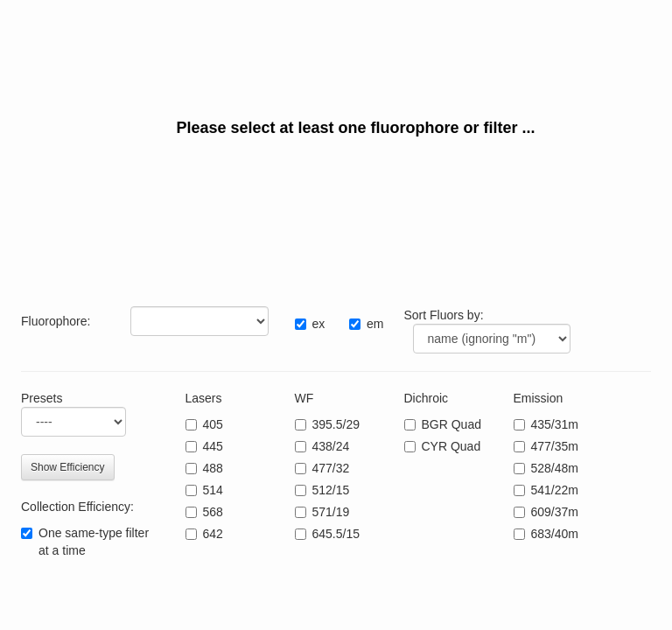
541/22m (555, 490)
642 (213, 534)
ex (319, 324)
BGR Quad (451, 424)
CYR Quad (451, 446)
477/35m (555, 446)
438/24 (331, 446)
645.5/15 (336, 534)
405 (213, 424)
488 (213, 468)
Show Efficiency (68, 467)
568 (213, 512)
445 (213, 446)
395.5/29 (336, 424)
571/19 (331, 512)
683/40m (555, 534)
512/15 (331, 490)
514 (213, 490)
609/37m (555, 512)
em (375, 324)
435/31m (555, 424)
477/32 (331, 468)
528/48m (555, 468)
